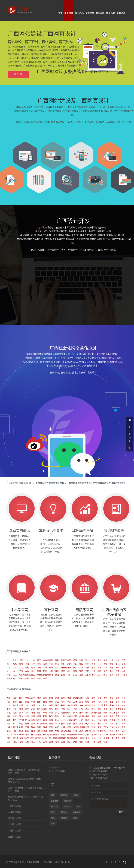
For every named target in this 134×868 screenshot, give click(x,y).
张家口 (112, 705)
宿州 (69, 668)
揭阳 (9, 702)
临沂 (69, 660)
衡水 (33, 671)
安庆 (99, 702)
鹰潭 (33, 678)
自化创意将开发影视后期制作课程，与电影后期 (26, 780)
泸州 (45, 671)
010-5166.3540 (100, 771)
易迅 (53, 812)
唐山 (57, 664)
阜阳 (63, 698)
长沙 (105, 664)
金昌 (124, 734)
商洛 (124, 720)
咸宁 (75, 720)
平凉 (93, 724)
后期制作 (67, 801)
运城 (9, 705)
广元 (75, 675)
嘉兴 (81, 705)
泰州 (51, 705)
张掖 (27, 678)
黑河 (69, 727)
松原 (45, 716)
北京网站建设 (15, 824)
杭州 (105, 660)
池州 (118, 727)
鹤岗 (111, 731)
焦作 (105, 709)
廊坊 (105, 705)
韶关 (57, 716)
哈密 (81, 734)
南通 (69, 664)
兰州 (93, 671)
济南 (124, 664)
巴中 (69, 713)
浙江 (33, 742)
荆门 (51, 716)
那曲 (9, 738)
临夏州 (10, 727)
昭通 (111, 702)
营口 (99, 720)
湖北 (15, 742)
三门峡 (88, 675)
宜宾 (93, 705)
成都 (21, 660)
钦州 (118, 713)
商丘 (63, 664)
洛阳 (9, 668)
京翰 (53, 824)
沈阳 (27, 664)
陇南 (9, 720)
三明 (63, 720)
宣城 (51, 720)
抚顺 (63, 724)
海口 (105, 675)
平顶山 (16, 705)
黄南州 (58, 738)
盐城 (69, 698)
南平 (111, 716)
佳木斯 (22, 720)
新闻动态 (121, 13)
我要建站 (19, 74)
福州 (93, 664)
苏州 (51, 660)
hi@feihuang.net (100, 775)
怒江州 (94, 734)
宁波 (51, 664)
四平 (27, 713)
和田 (111, 724)
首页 (61, 13)
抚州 (57, 671)
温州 (87, 660)
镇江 (15, 675)
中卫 (105, 731)
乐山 (111, 671)
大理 (15, 713)
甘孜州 (100, 731)
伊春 (75, 731)
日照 (75, 716)
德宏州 (64, 731)
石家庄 (64, 660)
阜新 (39, 727)
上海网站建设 (15, 830)
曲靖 (15, 702)
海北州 (52, 738)
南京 (39, 664)
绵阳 (57, 705)
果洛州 (82, 738)
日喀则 (46, 734)
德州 (39, 668)
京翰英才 (67, 806)
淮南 (9, 724)
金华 (93, 702)
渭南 (105, 702)
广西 (93, 742)
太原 (51, 671)
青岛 (99, 660)
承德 (124, 709)
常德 (33, 702)
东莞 (15, 664)
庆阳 (45, 724)
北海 (93, 727)
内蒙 (15, 698)
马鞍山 (10, 678)
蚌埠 (124, 671)
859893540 (101, 778)
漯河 (39, 720)
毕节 (105, 698)
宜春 (81, 702)
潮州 (105, 716)
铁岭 (87, 716)
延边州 (40, 724)
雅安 (99, 727)
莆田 (57, 675)
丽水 (75, 724)
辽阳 (27, 727)
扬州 (15, 671)
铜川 (27, 734)
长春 (45, 664)
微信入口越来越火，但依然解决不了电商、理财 (26, 771)
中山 (9, 675)
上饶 (99, 698)
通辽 (99, 713)
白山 (33, 731)
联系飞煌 (110, 13)
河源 (15, 716)
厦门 (105, 671)
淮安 (39, 705)
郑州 (111, 660)
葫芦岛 (125, 716)
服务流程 (100, 13)
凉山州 (70, 705)
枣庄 (75, 709)
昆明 (15, 668)
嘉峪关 (64, 738)
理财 (53, 795)
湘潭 (75, 671)
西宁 (93, 675)
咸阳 (87, 668)
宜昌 (33, 709)
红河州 (88, 705)
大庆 (33, 675)
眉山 (21, 716)
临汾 (124, 705)
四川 (69, 742)
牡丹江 (82, 716)
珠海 (118, 675)
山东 (93, 738)
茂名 (21, 702)
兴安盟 (76, 727)
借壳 (53, 818)
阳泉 (15, 731)
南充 (27, 668)
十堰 (45, 713)
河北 (87, 738)
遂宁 (81, 713)
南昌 (75, 668)
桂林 (99, 668)
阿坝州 (16, 734)
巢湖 (63, 671)
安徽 (87, 742)
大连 (87, 698)
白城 (105, 724)
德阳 (99, 671)
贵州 (81, 742)
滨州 (69, 709)
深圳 (57, 660)
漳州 (33, 705)
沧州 (87, 664)
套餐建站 (55, 801)
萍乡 (33, 727)
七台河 (10, 734)
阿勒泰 (76, 734)
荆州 (51, 702)
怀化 (45, 705)
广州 (9, 660)
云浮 (118, 720)
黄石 (93, 720)
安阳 (124, 702)
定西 (93, 716)
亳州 (21, 705)
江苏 (9, 742)
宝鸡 (81, 671)
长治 (51, 713)
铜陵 (39, 734)
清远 (87, 709)
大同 (57, 713)
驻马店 (76, 698)
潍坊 (93, 660)
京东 (75, 818)
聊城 (27, 702)
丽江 (15, 678)
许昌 (15, 709)
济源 (57, 734)
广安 (118, 671)
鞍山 (93, 709)
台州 (124, 698)
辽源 (69, 731)
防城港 (22, 734)
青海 (118, 738)
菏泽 (57, 698)
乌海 (99, 734)
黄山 (21, 731)
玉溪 (21, 724)
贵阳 (39, 671)
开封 (118, 668)
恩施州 (64, 713)
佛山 (75, 664)
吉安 (27, 705)
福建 (51, 742)
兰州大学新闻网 (57, 771)
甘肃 (111, 738)
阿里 (21, 698)
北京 (27, 660)
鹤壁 (87, 727)
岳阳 (45, 668)
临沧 (87, 720)
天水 (75, 713)
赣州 (9, 664)
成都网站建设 (15, 818)
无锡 (21, 668)
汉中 (21, 713)
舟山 (93, 731)
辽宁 (99, 738)
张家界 (125, 675)
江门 (21, 671)
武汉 (75, 660)
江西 (27, 742)
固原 (51, 731)
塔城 (57, 731)
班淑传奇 (64, 795)
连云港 (100, 705)
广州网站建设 (15, 806)
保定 (39, 698)
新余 (81, 731)
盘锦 (9, 731)
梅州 (21, 709)
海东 (124, 727)
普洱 (45, 720)
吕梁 (81, 709)
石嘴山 (34, 734)
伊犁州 (70, 720)
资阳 (87, 671)
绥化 (87, 702)
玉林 (75, 702)
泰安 (69, 702)
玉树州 (40, 738)
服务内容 (69, 13)
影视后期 (55, 806)
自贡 (63, 675)
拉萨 (87, 734)
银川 (111, 675)
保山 (57, 720)
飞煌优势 (90, 13)
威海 (51, 675)
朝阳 (9, 716)
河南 (124, 738)
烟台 (118, 664)
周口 (51, 698)
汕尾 (27, 716)
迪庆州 (28, 738)
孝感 (93, 668)
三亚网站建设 (15, 837)
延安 (99, 675)
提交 (121, 812)
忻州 (124, 713)
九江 (105, 668)
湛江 (111, 664)
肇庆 (51, 709)
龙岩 (15, 720)
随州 (51, 724)
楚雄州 (100, 716)
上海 (33, 660)
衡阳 (81, 664)
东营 (99, 724)
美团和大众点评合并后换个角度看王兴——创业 (26, 789)
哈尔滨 (46, 660)
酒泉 (39, 678)
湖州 (33, 716)
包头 (69, 675)
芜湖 (81, 675)
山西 (63, 742)
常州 (9, 671)
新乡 (39, 702)
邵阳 (81, 698)
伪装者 (76, 795)
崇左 (118, 724)
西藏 (9, 698)
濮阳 (99, 709)
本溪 (57, 727)
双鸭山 (106, 727)
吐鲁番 (70, 734)
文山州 (112, 709)
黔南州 (94, 713)
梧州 (39, 716)
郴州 (63, 705)
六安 (57, 702)
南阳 (45, 698)
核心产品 (79, 13)
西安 (124, 660)
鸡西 (21, 727)
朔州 (51, 727)
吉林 (27, 671)
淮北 (81, 724)
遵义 (111, 698)
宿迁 (111, 668)
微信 (79, 806)
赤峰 (118, 705)
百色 (9, 713)
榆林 (39, 713)
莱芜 (27, 731)
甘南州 (52, 734)
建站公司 (77, 812)
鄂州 (118, 731)
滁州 (45, 709)
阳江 (105, 720)
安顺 (27, 724)
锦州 (105, 713)
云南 (45, 742)
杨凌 (75, 738)
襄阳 (63, 702)
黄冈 (33, 668)
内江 (33, 698)
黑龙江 (106, 738)
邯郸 (81, 660)
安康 (118, 716)
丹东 (81, 720)
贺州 (124, 724)
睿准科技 (54, 768)
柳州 (69, 671)
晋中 (87, 713)
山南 (45, 738)
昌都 (63, 734)
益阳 (9, 709)
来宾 (87, 724)
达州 (51, 668)
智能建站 (64, 818)
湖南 (21, 742)
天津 (15, 660)
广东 (39, 742)
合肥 (45, 702)
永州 (118, 702)
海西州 (119, 734)
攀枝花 (22, 678)
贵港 (27, 709)
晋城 (33, 724)
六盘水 (46, 675)
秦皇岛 (28, 675)
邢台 (99, 664)
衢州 (69, 724)
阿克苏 (112, 720)
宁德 (63, 716)
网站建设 (64, 812)
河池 (33, 713)
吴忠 (45, 731)
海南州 (22, 738)
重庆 (39, 660)
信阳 (118, 698)
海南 (57, 742)
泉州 (21, 664)
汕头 (57, 668)
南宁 (93, 698)
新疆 (99, 742)
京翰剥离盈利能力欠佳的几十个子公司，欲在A (26, 798)
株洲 (57, 709)
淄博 (75, 705)
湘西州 (34, 720)
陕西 (75, 742)
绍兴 (81, 668)
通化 (15, 724)
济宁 (33, 664)
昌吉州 (112, 727)
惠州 (124, 668)
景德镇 (82, 727)
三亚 (45, 678)
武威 (45, 727)
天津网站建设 (15, 812)
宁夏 (105, 742)
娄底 (63, 709)
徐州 (118, 660)
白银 (63, 727)
